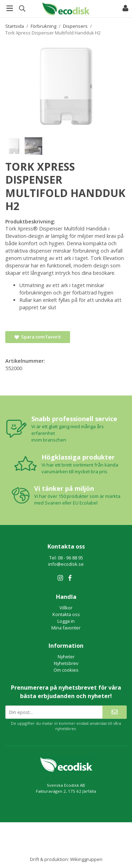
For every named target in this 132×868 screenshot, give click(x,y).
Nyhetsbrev (66, 663)
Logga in (66, 621)
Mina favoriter (66, 628)
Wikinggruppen (86, 859)
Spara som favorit (38, 337)
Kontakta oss (66, 614)
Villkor (66, 608)
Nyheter (66, 657)
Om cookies (66, 670)
